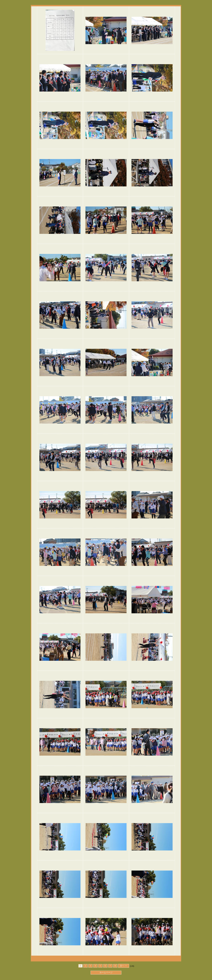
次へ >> (124, 966)
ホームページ (106, 973)
